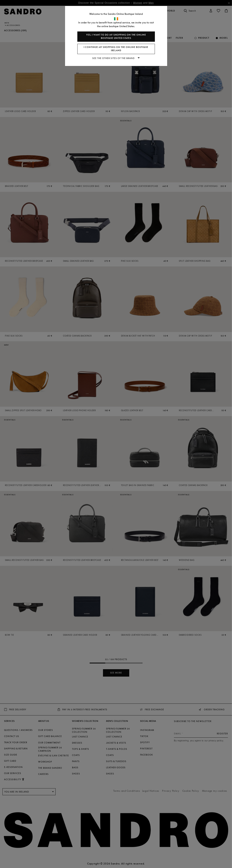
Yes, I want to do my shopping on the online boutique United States (116, 36)
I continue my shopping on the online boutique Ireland (116, 49)
